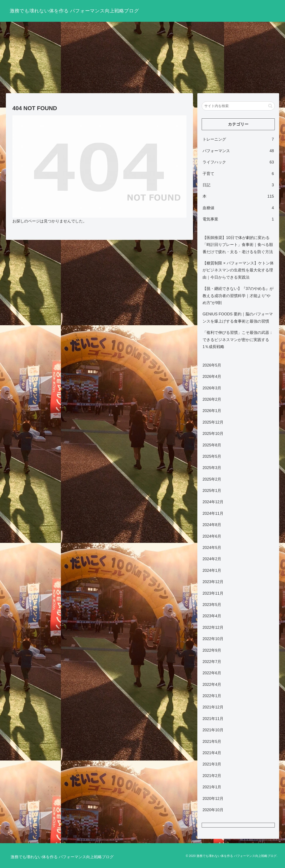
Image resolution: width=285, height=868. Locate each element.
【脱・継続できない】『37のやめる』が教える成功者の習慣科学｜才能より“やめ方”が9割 (238, 296)
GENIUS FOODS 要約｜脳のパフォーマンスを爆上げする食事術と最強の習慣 (238, 318)
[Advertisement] (142, 57)
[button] (270, 106)
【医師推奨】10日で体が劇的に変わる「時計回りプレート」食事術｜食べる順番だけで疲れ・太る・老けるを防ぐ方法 (238, 245)
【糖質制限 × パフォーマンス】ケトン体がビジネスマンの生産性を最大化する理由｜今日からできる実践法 (238, 270)
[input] (238, 106)
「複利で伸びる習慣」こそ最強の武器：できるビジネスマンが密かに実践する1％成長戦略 (238, 340)
